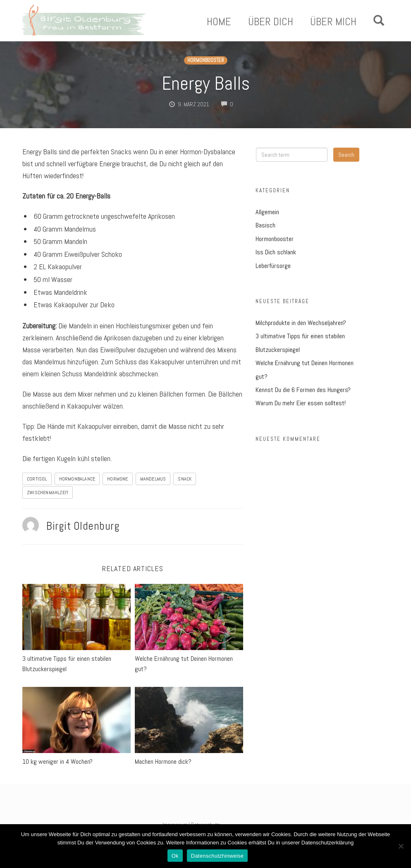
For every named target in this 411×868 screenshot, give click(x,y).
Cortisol (37, 479)
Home (219, 22)
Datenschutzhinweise (217, 856)
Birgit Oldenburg (83, 526)
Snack (185, 479)
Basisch (265, 225)
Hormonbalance (77, 479)
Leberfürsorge (273, 266)
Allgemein (267, 212)
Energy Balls (206, 83)
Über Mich (333, 22)
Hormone (117, 479)
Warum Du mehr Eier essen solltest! (301, 403)
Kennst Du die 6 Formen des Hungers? (303, 390)
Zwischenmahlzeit (48, 493)
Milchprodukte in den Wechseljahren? (301, 323)
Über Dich (271, 22)
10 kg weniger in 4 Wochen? (57, 762)
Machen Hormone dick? (163, 762)
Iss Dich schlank (276, 252)
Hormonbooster (206, 60)
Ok (175, 856)
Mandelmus (153, 479)
